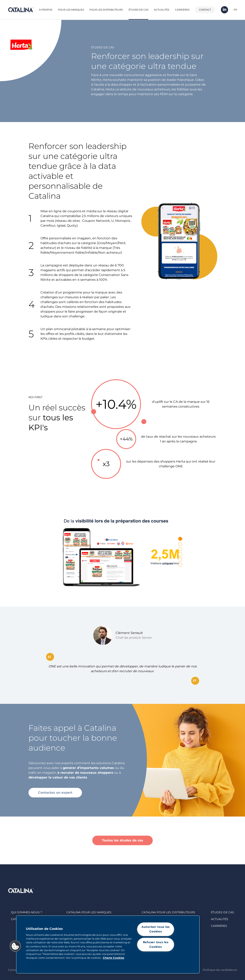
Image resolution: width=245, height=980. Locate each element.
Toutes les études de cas (123, 840)
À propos (46, 10)
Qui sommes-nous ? (27, 912)
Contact (205, 10)
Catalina (21, 10)
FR (235, 10)
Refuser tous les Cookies (156, 944)
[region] (108, 944)
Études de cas (138, 10)
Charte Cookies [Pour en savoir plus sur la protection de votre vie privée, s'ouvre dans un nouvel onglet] (114, 958)
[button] (15, 946)
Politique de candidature (220, 970)
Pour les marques (71, 10)
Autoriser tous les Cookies (156, 929)
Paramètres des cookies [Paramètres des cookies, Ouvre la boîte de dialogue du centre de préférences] (156, 960)
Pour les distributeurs (106, 10)
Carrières (182, 10)
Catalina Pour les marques (89, 912)
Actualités (162, 10)
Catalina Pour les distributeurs (168, 912)
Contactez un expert (55, 793)
